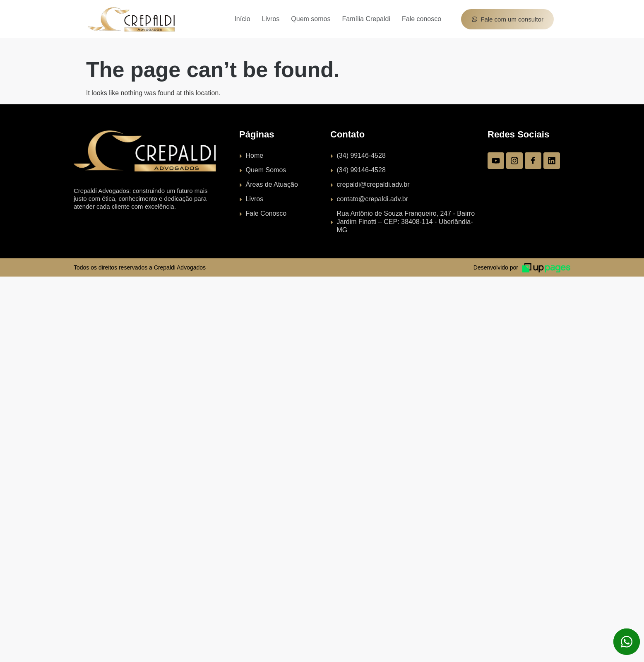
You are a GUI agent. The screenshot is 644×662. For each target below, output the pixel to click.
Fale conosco (422, 19)
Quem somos (311, 19)
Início (242, 19)
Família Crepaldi (366, 19)
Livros (271, 19)
